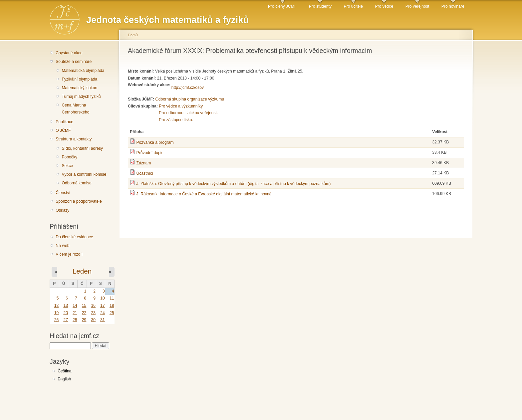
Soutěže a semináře (74, 62)
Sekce (67, 166)
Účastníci (144, 173)
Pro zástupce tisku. (176, 120)
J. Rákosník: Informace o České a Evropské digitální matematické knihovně (204, 194)
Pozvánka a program (155, 142)
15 (84, 306)
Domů (133, 35)
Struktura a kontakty (74, 139)
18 (112, 306)
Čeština (64, 371)
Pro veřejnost (417, 6)
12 (57, 306)
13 (66, 306)
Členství (63, 193)
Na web (62, 246)
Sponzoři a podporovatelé (79, 201)
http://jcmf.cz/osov (188, 88)
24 (103, 313)
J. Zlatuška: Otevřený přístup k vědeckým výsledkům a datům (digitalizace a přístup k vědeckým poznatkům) (233, 184)
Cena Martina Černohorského (75, 109)
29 (84, 320)
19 (57, 313)
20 (66, 313)
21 (75, 313)
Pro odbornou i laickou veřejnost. (188, 113)
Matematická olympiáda (83, 71)
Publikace (64, 122)
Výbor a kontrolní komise (84, 174)
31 (103, 320)
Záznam (143, 163)
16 (93, 306)
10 (103, 298)
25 (112, 313)
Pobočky (69, 157)
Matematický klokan (79, 88)
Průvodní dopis (150, 153)
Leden (82, 271)
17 (103, 306)
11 (112, 298)
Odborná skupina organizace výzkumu (190, 99)
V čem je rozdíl (69, 254)
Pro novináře (453, 6)
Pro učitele (353, 6)
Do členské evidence (74, 237)
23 (93, 313)
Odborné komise (76, 183)
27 (66, 320)
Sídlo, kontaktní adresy (82, 148)
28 (75, 320)
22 (84, 313)
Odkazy (62, 210)
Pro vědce (384, 6)
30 (93, 320)
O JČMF (63, 130)
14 (75, 306)
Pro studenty (320, 6)
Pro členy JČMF (282, 6)
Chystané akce (69, 53)
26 (57, 320)
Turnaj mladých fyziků (81, 97)
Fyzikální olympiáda (79, 79)
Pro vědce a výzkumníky (181, 106)
